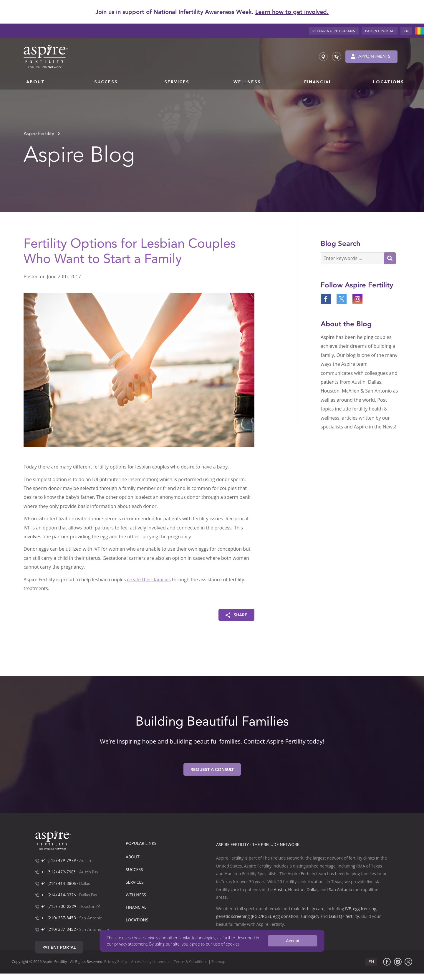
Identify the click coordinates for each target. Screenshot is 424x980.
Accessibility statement (150, 962)
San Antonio (91, 918)
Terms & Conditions (191, 962)
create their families (149, 580)
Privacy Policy (116, 962)
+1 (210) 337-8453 (59, 918)
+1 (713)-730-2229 (59, 907)
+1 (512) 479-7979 (59, 861)
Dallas (85, 884)
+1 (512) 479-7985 (59, 872)
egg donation (286, 916)
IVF (348, 909)
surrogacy (310, 916)
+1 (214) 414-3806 (59, 884)
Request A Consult (212, 770)
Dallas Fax (88, 895)
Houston (87, 907)
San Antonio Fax (95, 930)
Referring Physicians (334, 31)
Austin (85, 861)
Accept (293, 941)
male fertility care (308, 909)
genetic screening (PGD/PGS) (244, 916)
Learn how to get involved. (292, 12)
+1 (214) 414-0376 (59, 895)
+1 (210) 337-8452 (59, 930)
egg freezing (365, 909)
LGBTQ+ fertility (344, 916)
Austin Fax (89, 872)
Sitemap (218, 962)
